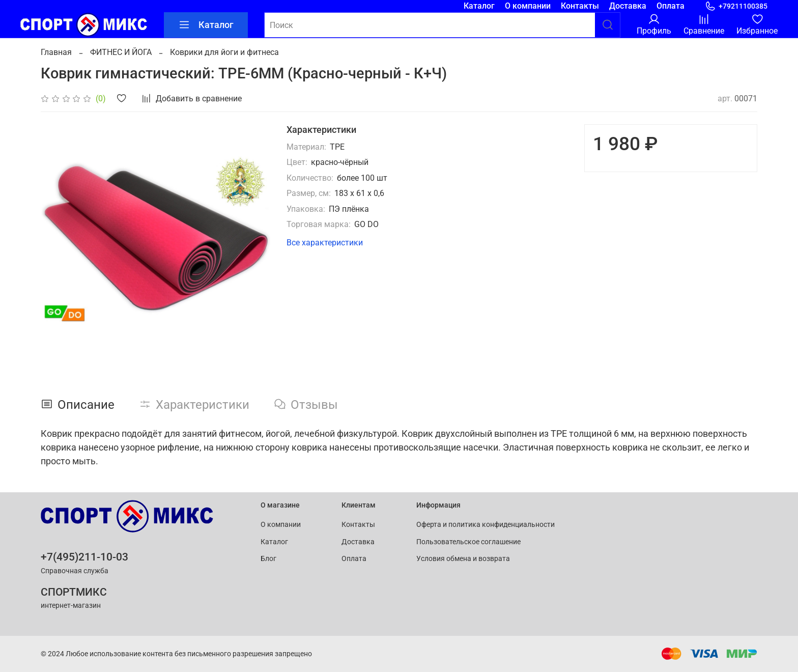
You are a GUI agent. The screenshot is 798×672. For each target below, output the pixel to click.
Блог (268, 559)
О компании (528, 6)
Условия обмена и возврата (463, 559)
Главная (56, 52)
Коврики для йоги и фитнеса (224, 52)
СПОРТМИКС (74, 592)
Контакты (580, 6)
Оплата (671, 6)
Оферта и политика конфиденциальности (486, 525)
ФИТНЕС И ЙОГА (121, 52)
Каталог (479, 6)
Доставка (628, 6)
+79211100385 (736, 6)
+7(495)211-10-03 (84, 557)
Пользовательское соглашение (468, 542)
